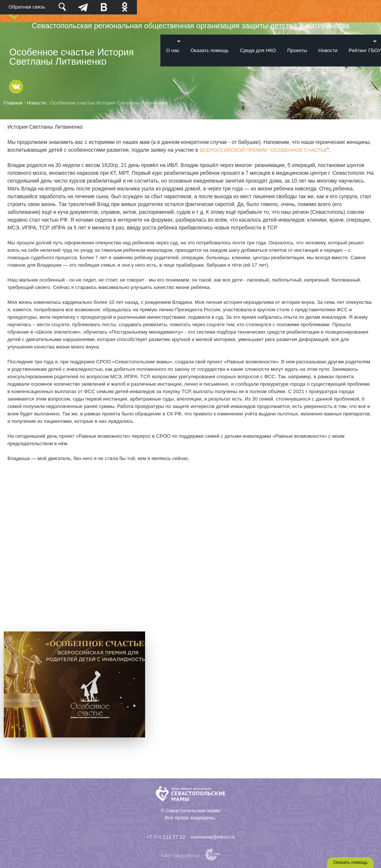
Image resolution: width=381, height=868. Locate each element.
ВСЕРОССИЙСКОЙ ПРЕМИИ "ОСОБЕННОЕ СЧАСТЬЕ (263, 150)
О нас (170, 46)
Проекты (297, 50)
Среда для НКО (258, 50)
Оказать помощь (210, 50)
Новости (328, 50)
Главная (13, 103)
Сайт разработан (181, 856)
